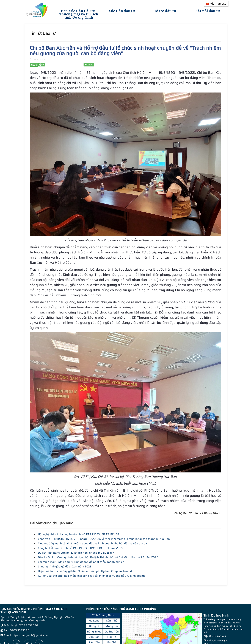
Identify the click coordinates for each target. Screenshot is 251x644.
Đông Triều (94, 632)
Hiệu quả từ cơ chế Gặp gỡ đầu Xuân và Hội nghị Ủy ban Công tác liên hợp (86, 571)
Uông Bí (94, 626)
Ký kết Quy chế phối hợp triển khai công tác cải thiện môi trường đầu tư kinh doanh (91, 576)
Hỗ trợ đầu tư (165, 10)
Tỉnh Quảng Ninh (103, 615)
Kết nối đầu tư (208, 10)
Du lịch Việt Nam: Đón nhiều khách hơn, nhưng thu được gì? (76, 553)
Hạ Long (94, 621)
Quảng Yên (112, 632)
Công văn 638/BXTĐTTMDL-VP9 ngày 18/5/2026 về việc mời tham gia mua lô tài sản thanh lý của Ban (104, 539)
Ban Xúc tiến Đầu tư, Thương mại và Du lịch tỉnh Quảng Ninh (79, 14)
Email (89, 65)
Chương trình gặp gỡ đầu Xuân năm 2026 (65, 567)
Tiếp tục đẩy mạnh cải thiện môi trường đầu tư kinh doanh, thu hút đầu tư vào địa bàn (93, 544)
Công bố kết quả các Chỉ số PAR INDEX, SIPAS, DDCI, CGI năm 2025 (81, 548)
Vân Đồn (94, 637)
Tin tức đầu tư (43, 33)
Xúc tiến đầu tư (122, 10)
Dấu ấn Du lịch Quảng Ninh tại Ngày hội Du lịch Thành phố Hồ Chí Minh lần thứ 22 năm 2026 (98, 557)
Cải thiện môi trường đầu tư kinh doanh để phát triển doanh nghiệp (81, 562)
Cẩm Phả (112, 621)
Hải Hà (112, 637)
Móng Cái (112, 626)
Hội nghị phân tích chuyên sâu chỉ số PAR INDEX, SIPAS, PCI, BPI (79, 534)
